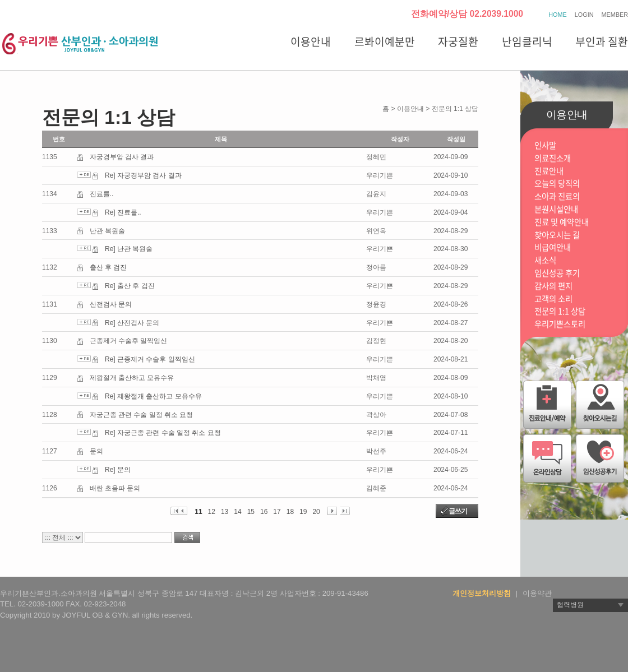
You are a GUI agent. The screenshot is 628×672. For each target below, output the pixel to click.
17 (277, 511)
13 (225, 511)
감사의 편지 (553, 286)
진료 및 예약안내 (562, 222)
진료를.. (102, 194)
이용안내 (311, 41)
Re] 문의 (118, 470)
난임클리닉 (527, 41)
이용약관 (537, 593)
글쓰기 (458, 511)
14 (237, 511)
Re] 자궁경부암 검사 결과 (143, 175)
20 (316, 511)
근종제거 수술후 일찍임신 (129, 341)
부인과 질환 (602, 41)
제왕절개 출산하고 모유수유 (132, 378)
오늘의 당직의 (557, 184)
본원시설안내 (556, 209)
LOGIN (584, 15)
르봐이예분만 (385, 41)
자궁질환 (458, 41)
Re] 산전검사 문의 (132, 323)
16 (264, 511)
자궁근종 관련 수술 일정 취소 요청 (142, 415)
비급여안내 (553, 247)
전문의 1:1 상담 (560, 311)
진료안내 (549, 171)
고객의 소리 (553, 299)
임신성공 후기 (557, 273)
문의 (96, 451)
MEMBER (615, 15)
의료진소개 (553, 158)
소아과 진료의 (557, 196)
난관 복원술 (107, 231)
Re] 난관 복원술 (129, 249)
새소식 (545, 260)
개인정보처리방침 (482, 593)
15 (251, 511)
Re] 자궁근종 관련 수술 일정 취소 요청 (163, 433)
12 (212, 511)
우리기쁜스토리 (560, 324)
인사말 (545, 145)
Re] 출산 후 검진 (130, 286)
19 (303, 511)
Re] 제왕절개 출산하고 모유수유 (153, 396)
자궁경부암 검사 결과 (122, 157)
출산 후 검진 (108, 267)
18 (290, 511)
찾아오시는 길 (557, 235)
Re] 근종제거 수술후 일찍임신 (150, 359)
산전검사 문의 (111, 304)
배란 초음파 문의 (115, 488)
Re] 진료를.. (123, 212)
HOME (557, 15)
